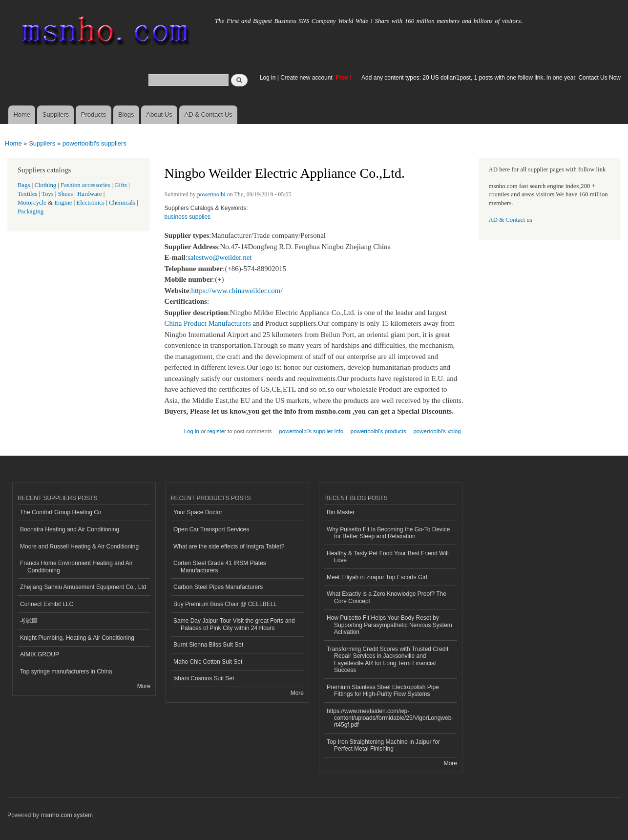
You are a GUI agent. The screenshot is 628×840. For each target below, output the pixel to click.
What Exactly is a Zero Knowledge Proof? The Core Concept (387, 597)
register (217, 431)
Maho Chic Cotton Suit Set (208, 662)
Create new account (307, 78)
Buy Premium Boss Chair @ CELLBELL (225, 604)
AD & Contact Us (209, 115)
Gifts (121, 185)
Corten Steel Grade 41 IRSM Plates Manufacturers (220, 567)
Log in (268, 78)
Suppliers (56, 115)
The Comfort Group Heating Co (61, 512)
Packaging (31, 211)
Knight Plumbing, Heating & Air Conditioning (77, 638)
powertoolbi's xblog (437, 431)
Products (94, 115)
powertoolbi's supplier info (311, 431)
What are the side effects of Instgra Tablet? (229, 546)
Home (22, 115)
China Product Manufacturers (208, 323)
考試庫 (29, 621)
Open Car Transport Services (211, 529)
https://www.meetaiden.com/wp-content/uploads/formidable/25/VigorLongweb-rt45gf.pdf (390, 718)
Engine (63, 203)
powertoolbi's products (378, 431)
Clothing (46, 185)
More (144, 686)
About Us (159, 115)
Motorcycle (32, 203)
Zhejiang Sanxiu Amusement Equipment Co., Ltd (83, 587)
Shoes (66, 194)
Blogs (126, 115)
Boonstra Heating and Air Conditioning (70, 529)
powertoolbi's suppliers (94, 143)
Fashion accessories (85, 185)
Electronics (90, 203)
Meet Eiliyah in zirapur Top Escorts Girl (377, 577)
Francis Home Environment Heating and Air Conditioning (76, 567)
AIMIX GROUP (40, 654)
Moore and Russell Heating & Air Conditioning (79, 546)
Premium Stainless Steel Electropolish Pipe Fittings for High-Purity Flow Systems (383, 691)
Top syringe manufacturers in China (66, 672)
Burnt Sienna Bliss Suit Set (208, 645)
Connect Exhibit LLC (47, 604)
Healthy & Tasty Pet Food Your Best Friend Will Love (388, 557)
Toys (48, 194)
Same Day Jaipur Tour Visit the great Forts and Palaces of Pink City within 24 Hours (234, 624)
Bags (24, 185)
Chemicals (123, 203)
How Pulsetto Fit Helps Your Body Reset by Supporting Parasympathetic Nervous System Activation (389, 625)
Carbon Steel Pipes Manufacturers (218, 587)
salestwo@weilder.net (220, 257)
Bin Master (341, 512)
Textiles (27, 194)
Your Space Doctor (198, 512)
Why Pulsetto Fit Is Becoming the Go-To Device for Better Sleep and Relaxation (388, 533)
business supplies (188, 217)
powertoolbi (211, 194)
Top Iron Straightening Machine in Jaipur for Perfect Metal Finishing (383, 745)
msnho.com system (67, 815)
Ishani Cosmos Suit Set (204, 678)
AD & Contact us (511, 220)
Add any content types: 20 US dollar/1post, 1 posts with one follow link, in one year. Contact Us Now (491, 78)
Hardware (89, 194)
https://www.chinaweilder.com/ (237, 291)
